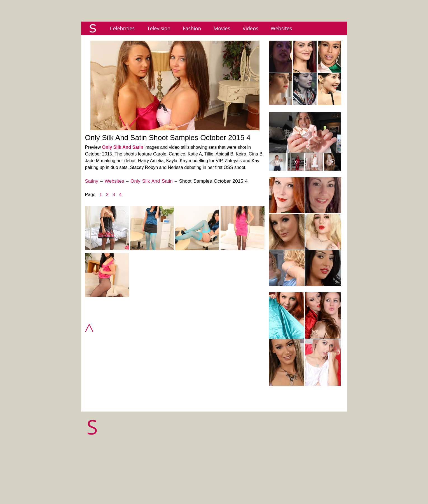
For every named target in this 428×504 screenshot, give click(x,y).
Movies (222, 28)
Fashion (192, 28)
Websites (281, 28)
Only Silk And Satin (123, 147)
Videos (251, 28)
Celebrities (122, 28)
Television (159, 28)
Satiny (92, 181)
